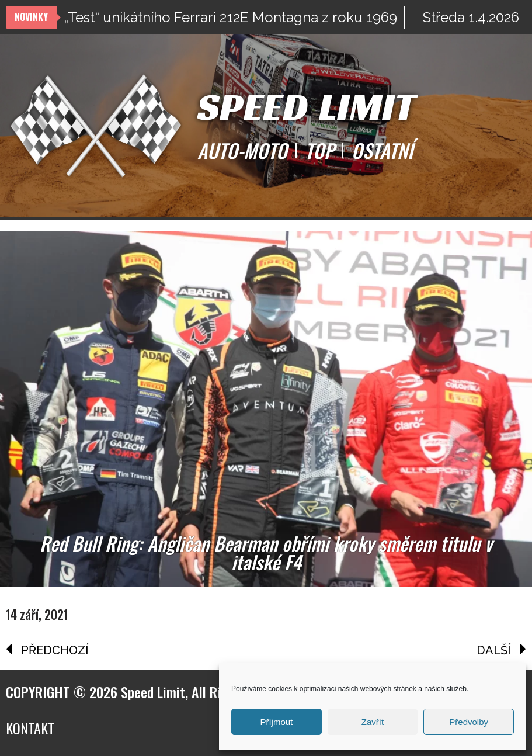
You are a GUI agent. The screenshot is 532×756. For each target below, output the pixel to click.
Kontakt (30, 728)
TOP (319, 151)
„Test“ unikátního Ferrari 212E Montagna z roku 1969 (230, 17)
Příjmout (276, 722)
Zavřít (373, 722)
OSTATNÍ (382, 151)
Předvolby (469, 722)
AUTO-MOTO (242, 151)
